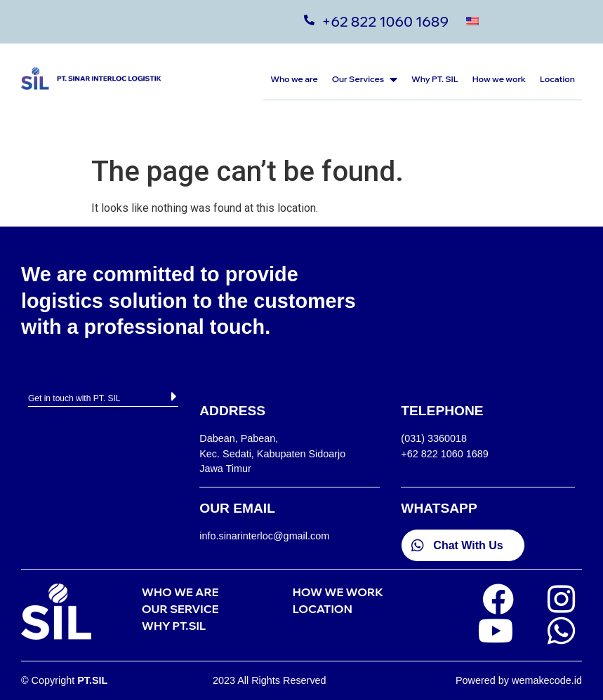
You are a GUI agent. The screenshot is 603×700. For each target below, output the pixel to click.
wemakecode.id (547, 680)
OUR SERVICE (180, 609)
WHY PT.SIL (174, 626)
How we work (499, 79)
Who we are (294, 79)
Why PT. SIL (435, 79)
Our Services (365, 79)
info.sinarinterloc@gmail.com (264, 536)
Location (557, 79)
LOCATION (323, 609)
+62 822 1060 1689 (385, 21)
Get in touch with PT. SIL (74, 398)
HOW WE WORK (338, 592)
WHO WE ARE (180, 592)
